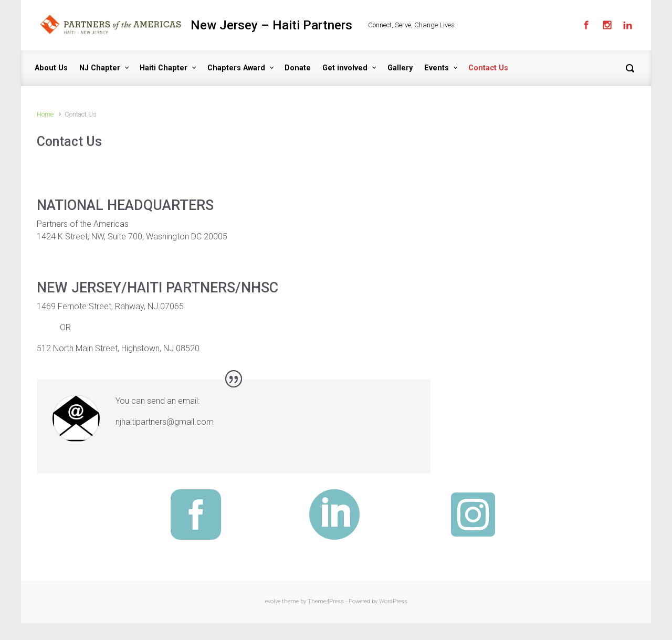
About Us (51, 68)
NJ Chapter (100, 68)
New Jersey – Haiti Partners (271, 25)
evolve (273, 601)
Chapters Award (236, 68)
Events (437, 68)
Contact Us (488, 68)
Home (45, 114)
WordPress (393, 601)
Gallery (400, 68)
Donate (298, 68)
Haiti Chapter (164, 68)
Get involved (345, 68)
